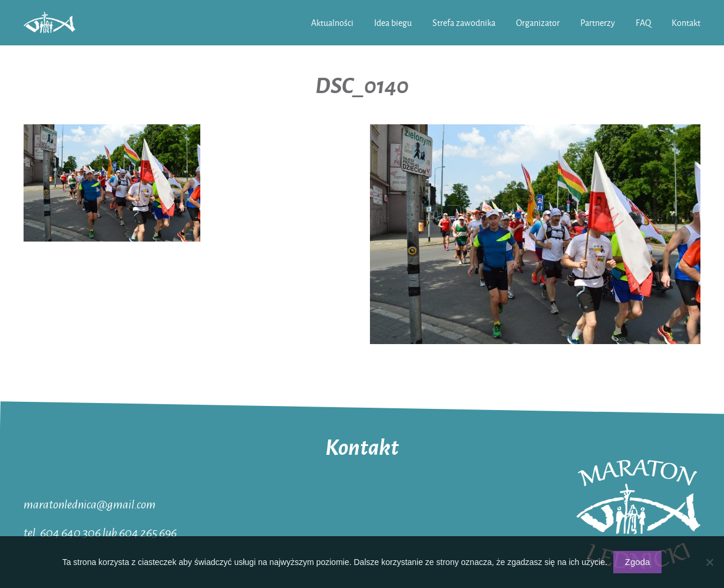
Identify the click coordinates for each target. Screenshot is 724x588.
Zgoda (638, 562)
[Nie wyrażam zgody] (709, 562)
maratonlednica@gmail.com (90, 504)
